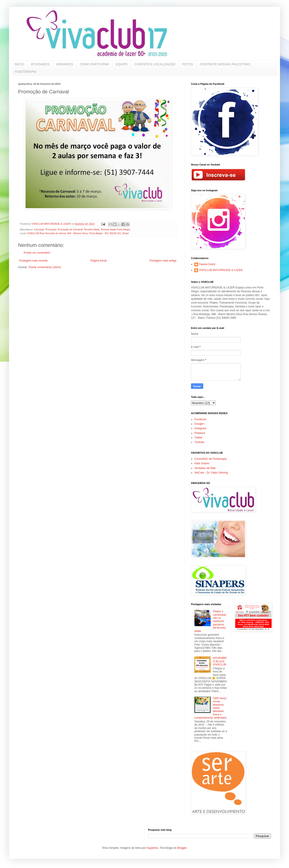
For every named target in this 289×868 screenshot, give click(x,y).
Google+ (200, 424)
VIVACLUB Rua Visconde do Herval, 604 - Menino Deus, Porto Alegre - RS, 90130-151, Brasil (78, 233)
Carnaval (39, 229)
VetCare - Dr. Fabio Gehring (211, 473)
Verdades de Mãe (205, 468)
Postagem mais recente (33, 261)
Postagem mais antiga (163, 261)
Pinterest (200, 433)
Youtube (199, 442)
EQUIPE (122, 64)
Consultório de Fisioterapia (211, 459)
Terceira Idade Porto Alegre (115, 229)
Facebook (200, 419)
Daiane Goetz (207, 264)
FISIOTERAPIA (26, 72)
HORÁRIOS (65, 64)
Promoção (51, 229)
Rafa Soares (202, 463)
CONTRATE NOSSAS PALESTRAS (225, 64)
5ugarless (152, 848)
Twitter (198, 438)
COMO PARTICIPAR (94, 64)
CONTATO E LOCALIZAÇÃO (155, 64)
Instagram (200, 428)
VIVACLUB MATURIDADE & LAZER (221, 270)
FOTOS (188, 64)
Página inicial (99, 261)
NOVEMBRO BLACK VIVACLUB (220, 661)
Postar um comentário (37, 253)
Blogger (182, 848)
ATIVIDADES (40, 64)
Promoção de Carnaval (70, 229)
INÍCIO (19, 64)
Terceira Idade (92, 229)
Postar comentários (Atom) (45, 267)
